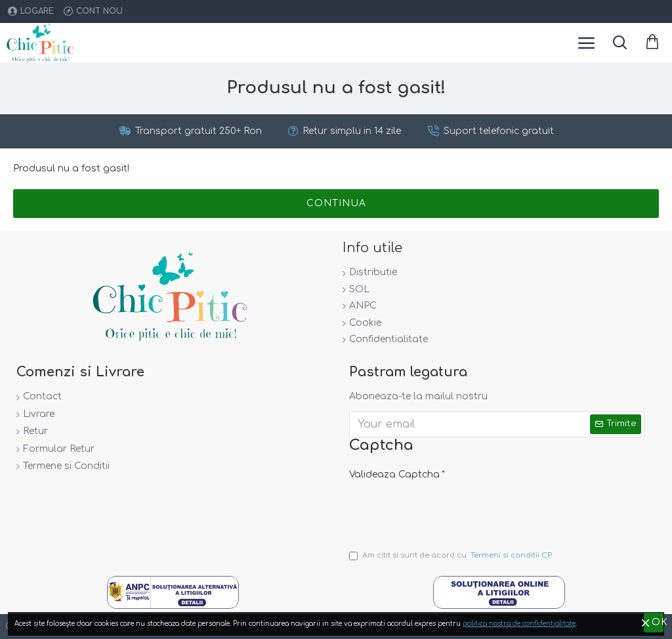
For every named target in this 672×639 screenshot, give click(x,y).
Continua (336, 203)
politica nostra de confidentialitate (519, 624)
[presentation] (441, 509)
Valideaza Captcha (394, 474)
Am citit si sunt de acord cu (451, 556)
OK (658, 622)
